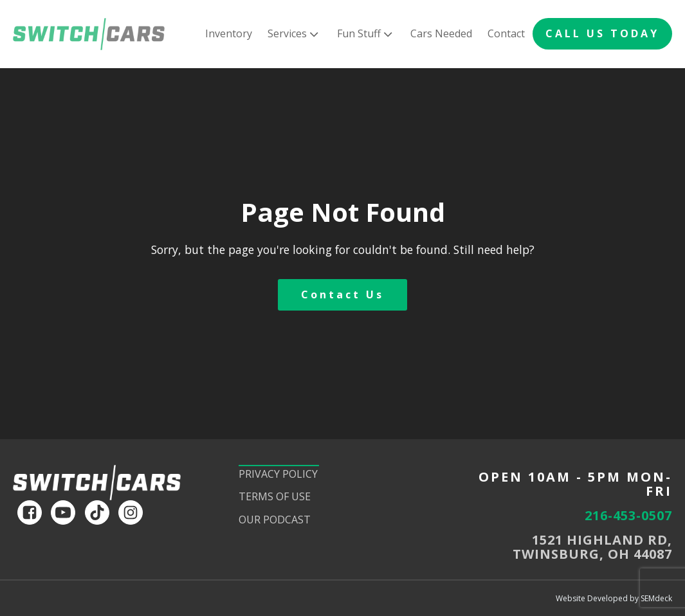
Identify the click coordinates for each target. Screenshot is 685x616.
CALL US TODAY (602, 33)
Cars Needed (441, 33)
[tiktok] (97, 512)
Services (294, 34)
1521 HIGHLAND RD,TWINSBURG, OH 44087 (592, 547)
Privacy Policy (278, 474)
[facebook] (30, 512)
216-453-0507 (628, 516)
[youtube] (63, 512)
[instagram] (131, 512)
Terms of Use (275, 496)
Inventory (229, 33)
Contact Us (342, 294)
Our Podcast (275, 520)
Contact (506, 33)
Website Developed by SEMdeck (614, 598)
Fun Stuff (366, 34)
